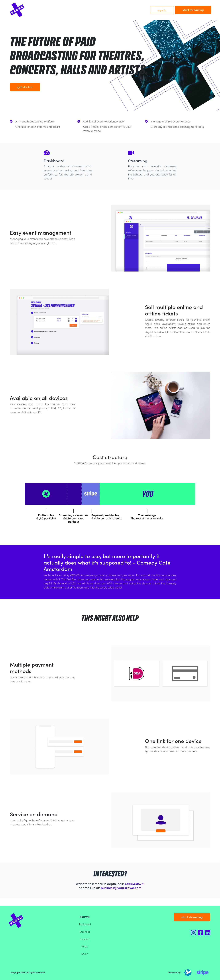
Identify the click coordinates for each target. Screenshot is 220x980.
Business (85, 932)
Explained (85, 924)
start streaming (193, 10)
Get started (25, 87)
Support (85, 939)
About (85, 954)
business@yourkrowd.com (121, 888)
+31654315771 (135, 884)
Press (85, 946)
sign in (162, 10)
